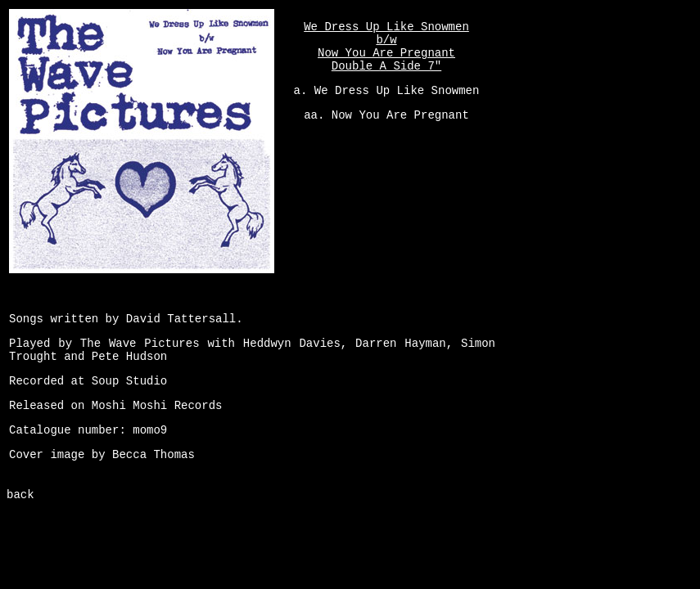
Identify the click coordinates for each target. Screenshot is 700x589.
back (20, 495)
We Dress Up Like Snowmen (397, 91)
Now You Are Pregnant (400, 115)
